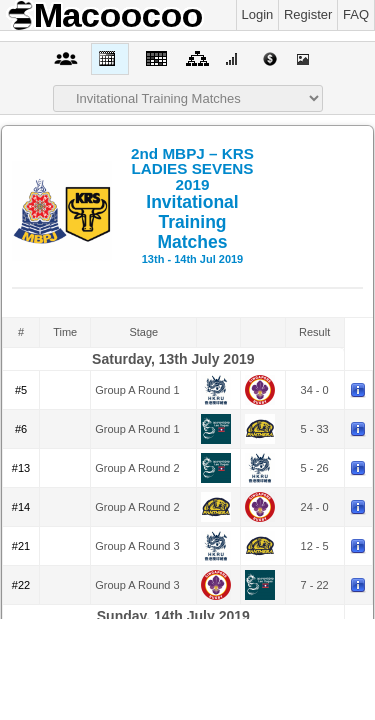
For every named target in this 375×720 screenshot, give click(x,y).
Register (308, 14)
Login (258, 14)
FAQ (356, 14)
